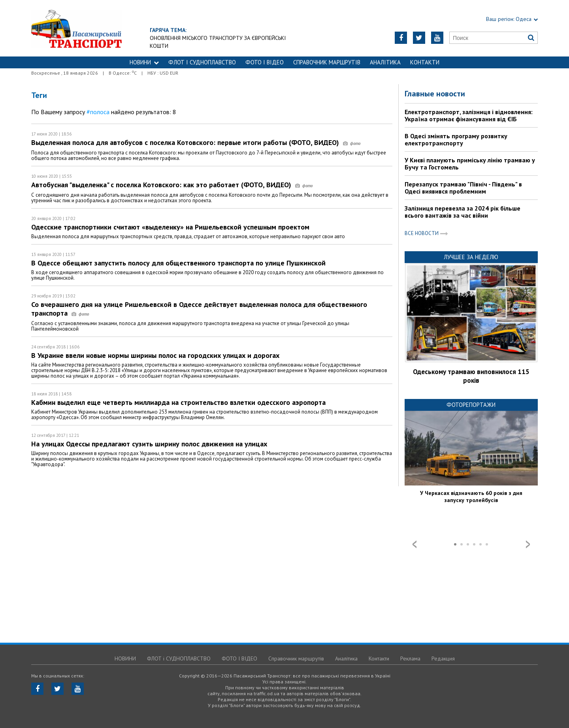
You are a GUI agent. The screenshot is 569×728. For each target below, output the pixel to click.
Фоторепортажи (471, 405)
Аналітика (385, 62)
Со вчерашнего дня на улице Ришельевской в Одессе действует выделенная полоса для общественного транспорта (199, 309)
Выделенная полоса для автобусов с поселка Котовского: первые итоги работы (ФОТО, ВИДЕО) (196, 142)
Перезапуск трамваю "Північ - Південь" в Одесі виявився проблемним (463, 188)
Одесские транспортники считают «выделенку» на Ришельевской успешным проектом (170, 227)
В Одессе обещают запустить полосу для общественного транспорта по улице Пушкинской (178, 263)
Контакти (425, 62)
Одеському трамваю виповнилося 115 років (471, 376)
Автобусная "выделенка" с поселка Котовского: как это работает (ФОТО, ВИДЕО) (172, 185)
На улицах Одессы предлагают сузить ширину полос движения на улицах (149, 444)
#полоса (98, 112)
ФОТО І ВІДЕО (265, 62)
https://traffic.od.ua (76, 28)
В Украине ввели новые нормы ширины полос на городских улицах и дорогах (155, 355)
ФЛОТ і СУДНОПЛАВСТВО (202, 62)
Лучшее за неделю (471, 257)
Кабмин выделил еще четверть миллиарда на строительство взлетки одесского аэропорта (178, 402)
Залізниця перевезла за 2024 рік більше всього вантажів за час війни (463, 212)
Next (528, 544)
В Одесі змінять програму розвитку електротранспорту (456, 139)
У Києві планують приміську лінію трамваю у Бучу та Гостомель (470, 164)
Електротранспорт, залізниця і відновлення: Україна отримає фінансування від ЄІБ (469, 115)
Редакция (443, 658)
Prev (415, 544)
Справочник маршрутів (327, 62)
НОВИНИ (144, 62)
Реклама (410, 658)
